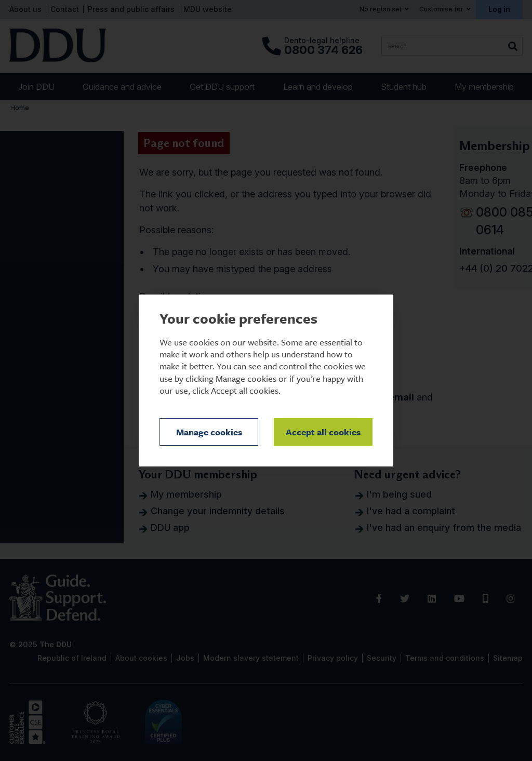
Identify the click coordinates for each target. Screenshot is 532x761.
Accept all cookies (323, 432)
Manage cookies (209, 432)
